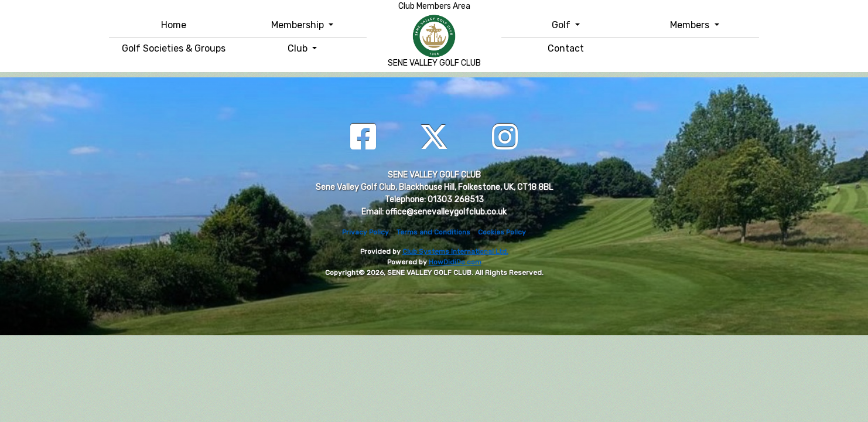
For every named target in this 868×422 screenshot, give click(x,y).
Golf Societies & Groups (174, 48)
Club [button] (299, 48)
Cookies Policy (502, 232)
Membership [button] (299, 25)
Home (174, 25)
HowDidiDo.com (455, 262)
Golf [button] (562, 25)
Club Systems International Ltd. (455, 251)
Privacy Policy (365, 232)
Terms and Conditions (433, 232)
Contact (566, 48)
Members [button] (691, 25)
